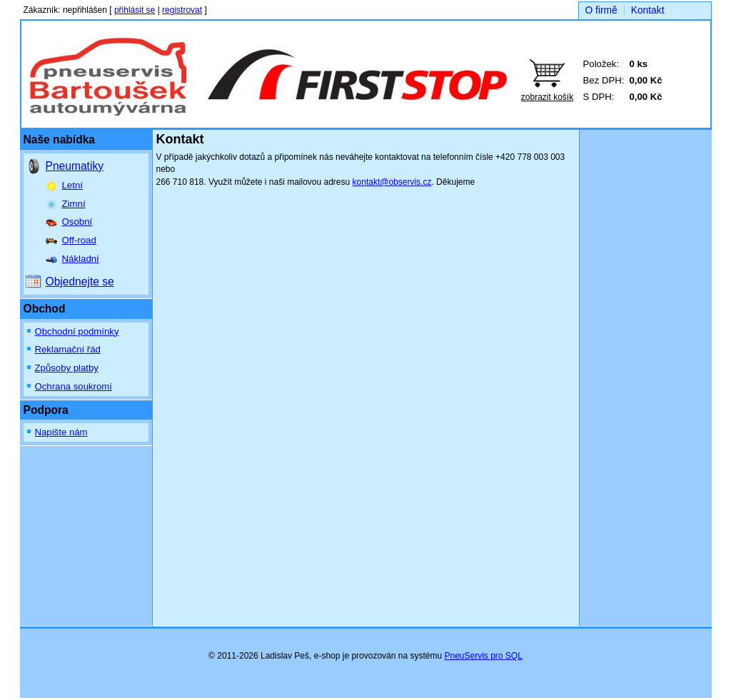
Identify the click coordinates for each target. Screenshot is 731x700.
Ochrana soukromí (74, 386)
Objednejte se (80, 281)
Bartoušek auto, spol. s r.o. (161, 69)
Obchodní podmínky (77, 331)
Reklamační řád (68, 349)
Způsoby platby (67, 368)
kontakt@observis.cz (392, 182)
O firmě (601, 10)
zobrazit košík (547, 97)
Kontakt (648, 10)
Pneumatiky (75, 166)
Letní (72, 185)
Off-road (79, 240)
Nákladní (81, 259)
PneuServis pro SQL (483, 656)
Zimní (74, 204)
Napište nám (61, 432)
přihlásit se (135, 10)
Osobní (77, 222)
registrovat (182, 10)
